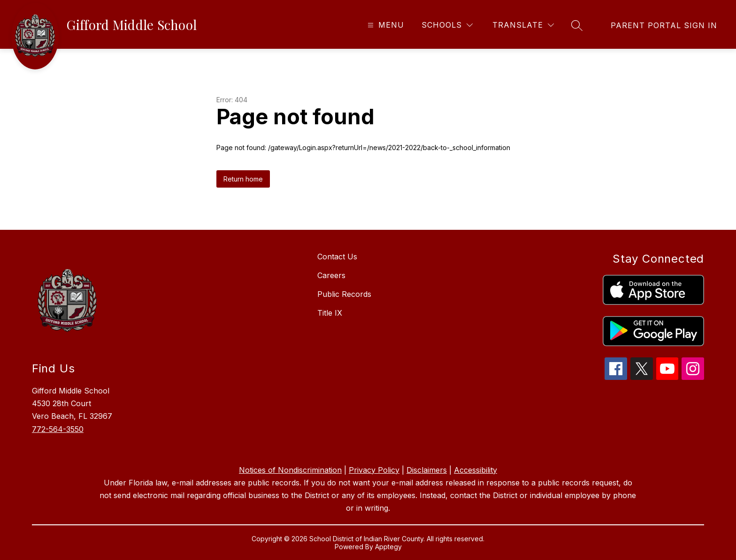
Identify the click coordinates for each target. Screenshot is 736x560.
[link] (664, 25)
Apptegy (388, 547)
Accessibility (475, 470)
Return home (243, 179)
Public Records (344, 294)
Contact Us (337, 257)
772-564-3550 (58, 429)
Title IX (330, 313)
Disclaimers (427, 470)
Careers (331, 275)
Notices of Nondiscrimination (290, 470)
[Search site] (577, 25)
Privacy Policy (374, 470)
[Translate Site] (523, 25)
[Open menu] (385, 25)
